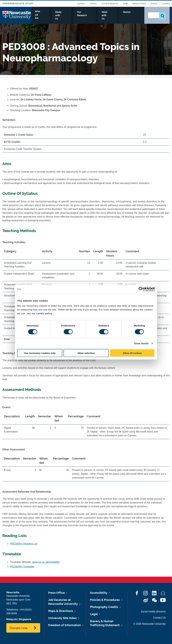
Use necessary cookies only (40, 353)
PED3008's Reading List (24, 544)
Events (154, 4)
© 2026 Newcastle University (149, 624)
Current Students (110, 4)
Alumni (135, 15)
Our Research (96, 15)
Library (93, 4)
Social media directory (153, 612)
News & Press (139, 4)
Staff (125, 4)
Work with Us (117, 15)
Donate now (19, 628)
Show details (141, 343)
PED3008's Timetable (22, 567)
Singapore (25, 619)
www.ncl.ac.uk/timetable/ (46, 562)
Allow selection (86, 353)
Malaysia (12, 619)
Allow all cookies (132, 353)
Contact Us (159, 618)
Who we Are (53, 15)
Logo (17, 15)
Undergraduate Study (18, 4)
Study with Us (74, 15)
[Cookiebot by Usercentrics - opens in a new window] (141, 289)
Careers (81, 4)
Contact (166, 4)
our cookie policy (42, 313)
